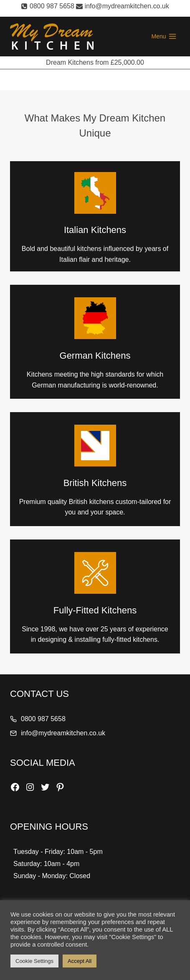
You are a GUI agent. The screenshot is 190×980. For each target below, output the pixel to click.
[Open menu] (164, 37)
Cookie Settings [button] (34, 961)
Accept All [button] (80, 961)
